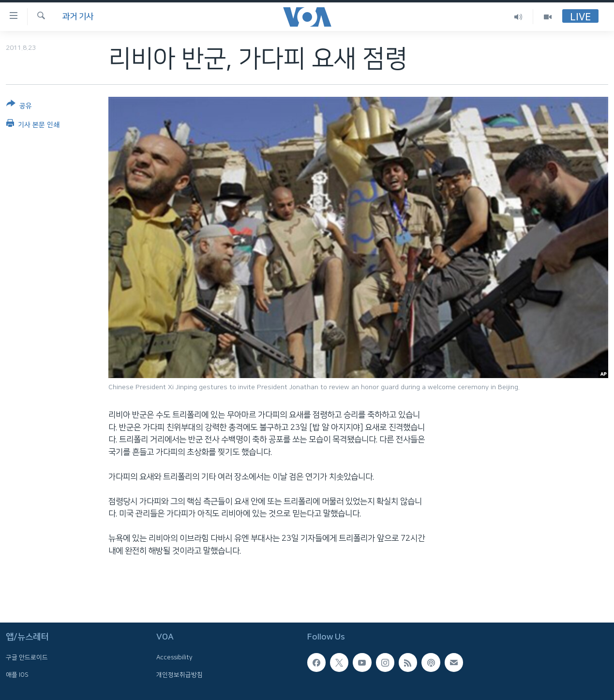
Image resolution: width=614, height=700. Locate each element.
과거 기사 (78, 16)
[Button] (19, 107)
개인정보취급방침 (180, 675)
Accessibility (174, 658)
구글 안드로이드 (27, 658)
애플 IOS (17, 675)
